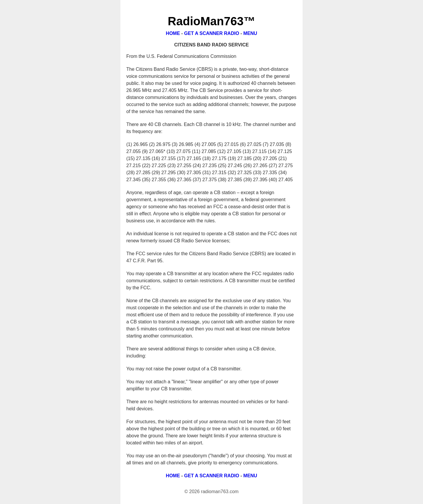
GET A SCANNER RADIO (212, 33)
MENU (250, 33)
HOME (173, 33)
